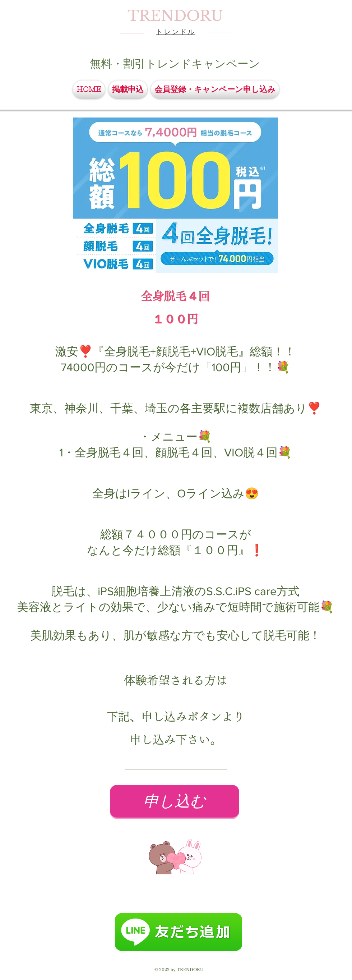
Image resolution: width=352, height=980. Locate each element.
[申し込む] (175, 801)
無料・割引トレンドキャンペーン (175, 64)
